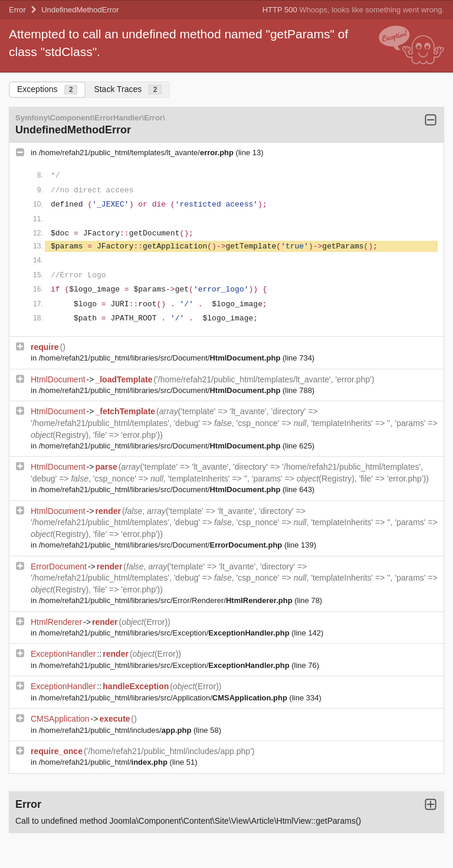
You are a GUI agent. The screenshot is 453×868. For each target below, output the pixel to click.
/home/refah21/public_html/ (104, 762)
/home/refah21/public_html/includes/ (116, 730)
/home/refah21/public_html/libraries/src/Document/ (161, 358)
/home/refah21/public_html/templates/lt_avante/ (137, 153)
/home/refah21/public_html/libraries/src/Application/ (164, 698)
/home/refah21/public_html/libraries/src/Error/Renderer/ (167, 600)
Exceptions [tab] (47, 89)
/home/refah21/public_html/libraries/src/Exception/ (165, 633)
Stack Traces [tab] (128, 89)
